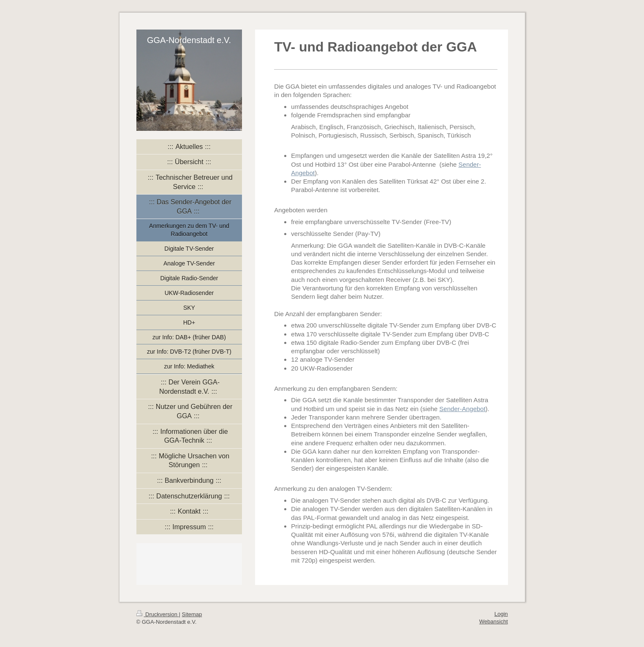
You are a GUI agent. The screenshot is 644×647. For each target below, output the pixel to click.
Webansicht (494, 621)
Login (501, 614)
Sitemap (192, 614)
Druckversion (158, 614)
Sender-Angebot (462, 409)
